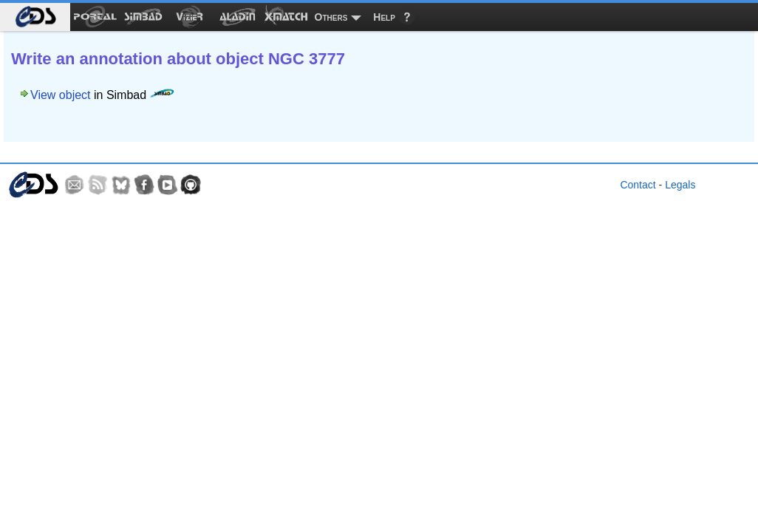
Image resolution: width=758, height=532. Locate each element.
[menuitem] (35, 17)
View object (61, 95)
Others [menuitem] (331, 17)
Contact (638, 185)
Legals (680, 185)
